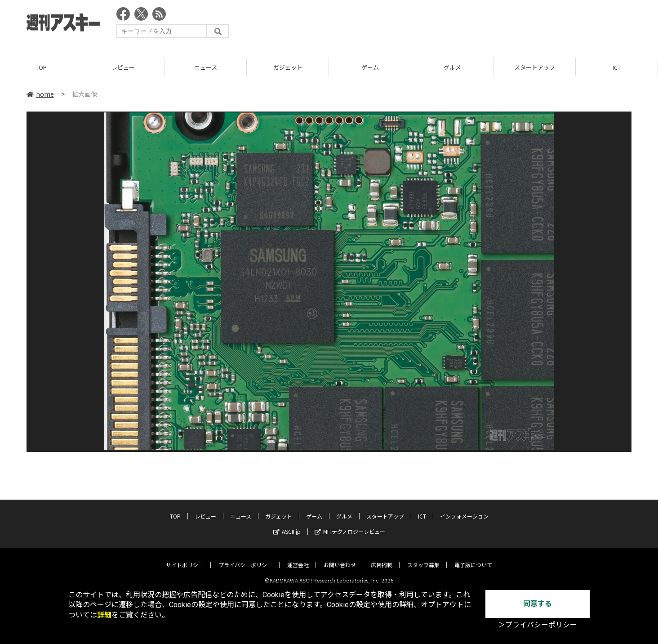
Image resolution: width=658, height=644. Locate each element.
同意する (538, 604)
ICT (617, 67)
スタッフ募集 (423, 557)
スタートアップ (535, 67)
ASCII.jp (287, 524)
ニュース (206, 67)
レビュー (123, 67)
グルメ (452, 67)
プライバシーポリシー (245, 557)
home (40, 94)
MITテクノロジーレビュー (350, 524)
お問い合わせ (340, 557)
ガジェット (288, 67)
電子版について (473, 557)
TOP (41, 67)
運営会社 (298, 557)
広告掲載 (382, 557)
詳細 (104, 615)
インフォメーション (464, 509)
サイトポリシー (185, 557)
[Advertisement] (468, 25)
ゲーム (370, 67)
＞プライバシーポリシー (538, 625)
